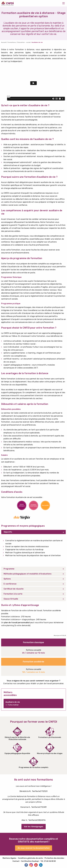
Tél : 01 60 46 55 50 (48, 861)
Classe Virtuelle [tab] (11, 599)
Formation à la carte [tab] (13, 594)
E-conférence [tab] (10, 584)
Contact (16, 861)
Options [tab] (7, 579)
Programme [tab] (9, 569)
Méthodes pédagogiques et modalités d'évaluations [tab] (28, 574)
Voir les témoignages (34, 827)
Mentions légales (9, 858)
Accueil (4, 42)
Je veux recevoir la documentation (34, 848)
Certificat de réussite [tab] (14, 589)
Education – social (24, 42)
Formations (12, 42)
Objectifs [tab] (8, 532)
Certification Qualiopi (30, 861)
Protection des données (54, 858)
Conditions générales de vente (30, 858)
